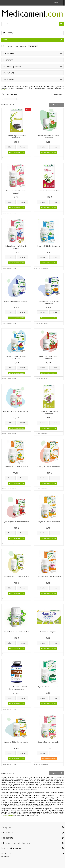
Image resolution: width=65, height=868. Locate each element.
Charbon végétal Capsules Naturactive (16, 137)
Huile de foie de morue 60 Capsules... (16, 412)
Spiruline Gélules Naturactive (49, 687)
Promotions (9, 73)
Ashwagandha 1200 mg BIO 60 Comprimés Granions (16, 688)
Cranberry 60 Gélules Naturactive (16, 742)
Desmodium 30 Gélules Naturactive (16, 632)
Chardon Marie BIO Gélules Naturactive (49, 413)
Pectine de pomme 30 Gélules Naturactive (49, 137)
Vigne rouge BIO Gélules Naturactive (16, 522)
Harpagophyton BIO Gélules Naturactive (16, 357)
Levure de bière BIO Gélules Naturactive (16, 192)
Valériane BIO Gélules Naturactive (16, 301)
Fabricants (8, 60)
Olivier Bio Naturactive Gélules (49, 191)
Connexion (56, 3)
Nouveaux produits (12, 66)
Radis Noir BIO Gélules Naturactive (16, 577)
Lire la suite (5, 90)
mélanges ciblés (9, 815)
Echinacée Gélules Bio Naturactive (49, 577)
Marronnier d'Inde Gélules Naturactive (49, 357)
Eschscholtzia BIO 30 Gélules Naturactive (49, 302)
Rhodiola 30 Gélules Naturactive (16, 467)
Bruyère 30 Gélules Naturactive (49, 522)
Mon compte (7, 838)
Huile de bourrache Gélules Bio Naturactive (16, 247)
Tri (2, 99)
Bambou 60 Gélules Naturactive (49, 246)
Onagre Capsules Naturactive (49, 742)
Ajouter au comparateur (9, 158)
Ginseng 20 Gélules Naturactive (49, 467)
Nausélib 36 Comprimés (49, 632)
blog (8, 856)
